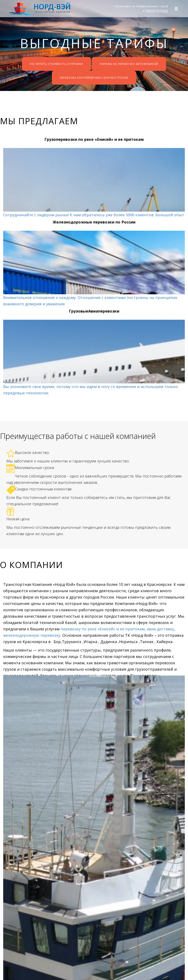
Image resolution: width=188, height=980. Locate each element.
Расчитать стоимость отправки (56, 64)
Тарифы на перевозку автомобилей (129, 64)
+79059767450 (155, 11)
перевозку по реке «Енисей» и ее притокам (102, 629)
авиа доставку (160, 629)
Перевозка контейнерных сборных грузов (94, 78)
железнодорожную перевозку (32, 635)
